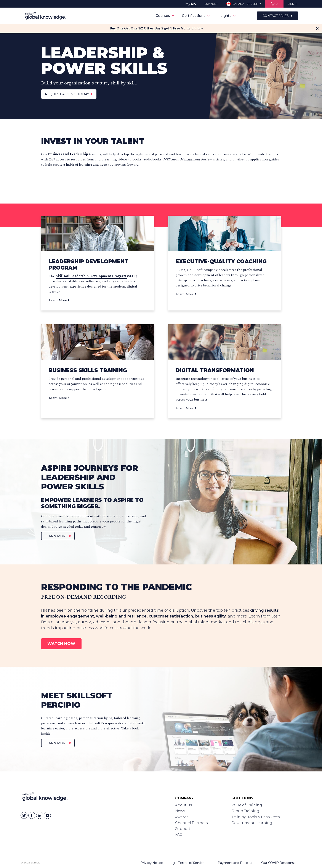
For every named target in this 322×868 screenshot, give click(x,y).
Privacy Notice (152, 863)
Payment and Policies (235, 863)
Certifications (196, 16)
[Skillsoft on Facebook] (32, 815)
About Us (183, 805)
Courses (165, 16)
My (191, 4)
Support (183, 829)
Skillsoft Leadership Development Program (91, 276)
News (180, 811)
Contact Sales (277, 16)
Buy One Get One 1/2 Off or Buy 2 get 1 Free (145, 28)
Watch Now (61, 644)
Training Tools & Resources (256, 817)
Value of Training (247, 805)
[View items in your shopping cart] (274, 4)
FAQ (179, 835)
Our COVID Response (278, 863)
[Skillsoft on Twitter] (24, 815)
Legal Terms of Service (187, 863)
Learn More (59, 300)
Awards (182, 817)
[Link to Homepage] (45, 798)
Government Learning (252, 823)
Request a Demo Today (69, 94)
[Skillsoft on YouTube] (47, 815)
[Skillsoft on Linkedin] (40, 815)
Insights (226, 16)
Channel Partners (191, 823)
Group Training (245, 811)
